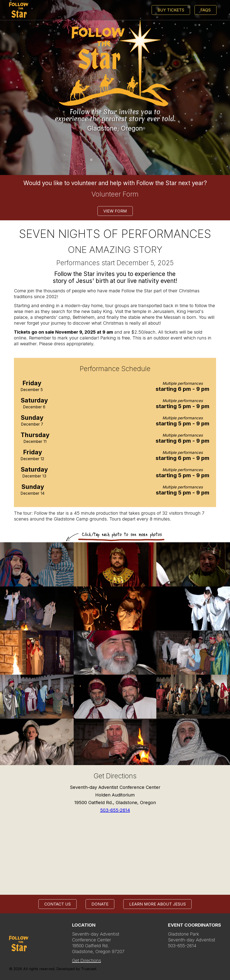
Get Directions (87, 960)
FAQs (206, 10)
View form (115, 211)
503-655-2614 (115, 810)
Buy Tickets (171, 10)
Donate (100, 904)
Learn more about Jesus (157, 904)
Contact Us (57, 904)
